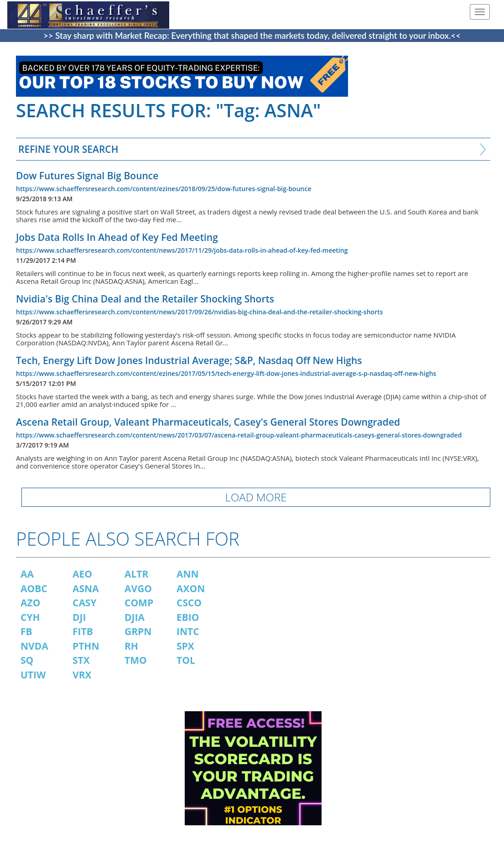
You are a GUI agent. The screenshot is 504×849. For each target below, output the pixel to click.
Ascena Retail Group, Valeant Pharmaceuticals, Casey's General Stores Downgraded (208, 422)
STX (81, 660)
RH (131, 646)
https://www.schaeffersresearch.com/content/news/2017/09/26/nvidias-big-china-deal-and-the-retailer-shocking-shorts (200, 312)
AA (27, 574)
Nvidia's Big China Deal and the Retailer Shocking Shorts (145, 299)
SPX (185, 646)
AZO (30, 603)
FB (26, 631)
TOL (186, 660)
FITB (83, 631)
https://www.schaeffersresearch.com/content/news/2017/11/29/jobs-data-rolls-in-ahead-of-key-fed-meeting (182, 250)
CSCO (189, 603)
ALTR (136, 574)
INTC (188, 631)
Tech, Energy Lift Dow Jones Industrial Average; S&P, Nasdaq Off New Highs (189, 360)
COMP (139, 603)
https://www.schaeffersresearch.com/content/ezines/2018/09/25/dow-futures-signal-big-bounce (164, 189)
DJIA (135, 617)
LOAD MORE (256, 497)
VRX (82, 675)
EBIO (188, 617)
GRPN (138, 631)
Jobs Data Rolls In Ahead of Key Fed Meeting (117, 237)
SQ (27, 660)
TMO (136, 660)
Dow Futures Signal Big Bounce (87, 176)
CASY (85, 603)
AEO (82, 574)
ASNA (86, 589)
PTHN (86, 646)
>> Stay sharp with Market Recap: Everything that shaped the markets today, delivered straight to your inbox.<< (252, 36)
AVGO (138, 589)
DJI (79, 617)
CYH (30, 617)
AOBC (34, 589)
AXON (191, 589)
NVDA (34, 646)
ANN (188, 574)
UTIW (33, 675)
